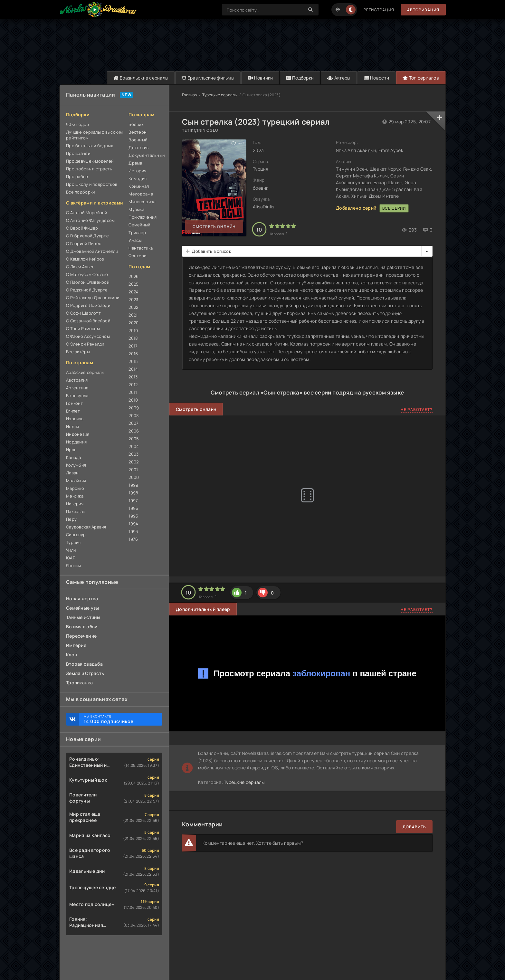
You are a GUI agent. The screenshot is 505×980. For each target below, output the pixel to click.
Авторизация (423, 10)
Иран (71, 450)
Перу (71, 519)
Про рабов (77, 176)
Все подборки (80, 192)
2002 (133, 462)
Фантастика (141, 248)
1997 (133, 500)
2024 (133, 292)
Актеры (339, 78)
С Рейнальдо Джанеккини (93, 298)
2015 (133, 361)
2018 (133, 338)
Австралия (77, 380)
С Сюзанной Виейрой (88, 321)
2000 (134, 477)
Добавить (414, 827)
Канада (74, 457)
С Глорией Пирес (84, 243)
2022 (133, 307)
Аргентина (77, 388)
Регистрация (379, 10)
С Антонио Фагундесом (91, 220)
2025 (133, 284)
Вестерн (138, 132)
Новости (377, 78)
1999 (133, 485)
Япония (74, 566)
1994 (133, 524)
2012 (133, 385)
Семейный (139, 225)
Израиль (75, 419)
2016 (133, 354)
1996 (133, 508)
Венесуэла (77, 395)
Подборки (300, 78)
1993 (133, 531)
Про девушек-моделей (90, 161)
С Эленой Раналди (85, 344)
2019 (133, 330)
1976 (133, 539)
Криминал (139, 186)
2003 (133, 454)
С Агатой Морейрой (87, 213)
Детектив (138, 147)
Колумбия (76, 465)
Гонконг (74, 403)
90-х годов (77, 124)
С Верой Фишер (82, 228)
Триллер (137, 233)
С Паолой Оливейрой (88, 282)
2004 (134, 446)
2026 (133, 276)
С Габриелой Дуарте (87, 236)
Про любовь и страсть (89, 169)
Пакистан (76, 511)
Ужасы (135, 240)
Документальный (145, 155)
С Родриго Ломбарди (88, 305)
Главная (190, 95)
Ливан (72, 473)
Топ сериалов (421, 78)
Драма (135, 163)
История (137, 171)
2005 (134, 439)
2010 (133, 400)
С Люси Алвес (80, 267)
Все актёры (78, 352)
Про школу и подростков (92, 184)
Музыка (136, 209)
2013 (133, 377)
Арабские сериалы (85, 372)
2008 (134, 415)
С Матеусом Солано (87, 274)
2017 (133, 346)
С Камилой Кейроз (85, 259)
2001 (133, 470)
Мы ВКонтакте (120, 719)
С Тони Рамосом (83, 328)
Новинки (260, 78)
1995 (133, 516)
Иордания (76, 442)
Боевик (136, 124)
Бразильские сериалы (141, 78)
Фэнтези (137, 256)
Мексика (75, 496)
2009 (134, 408)
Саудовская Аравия (86, 527)
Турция (73, 542)
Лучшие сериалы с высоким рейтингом (95, 135)
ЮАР (71, 558)
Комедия (138, 178)
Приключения (143, 217)
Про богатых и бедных (90, 146)
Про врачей (78, 153)
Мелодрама (141, 194)
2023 (133, 300)
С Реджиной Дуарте (87, 290)
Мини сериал (142, 202)
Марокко (75, 488)
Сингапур (76, 535)
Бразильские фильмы (208, 78)
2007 (133, 423)
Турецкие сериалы (220, 95)
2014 (133, 369)
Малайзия (76, 480)
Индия (72, 426)
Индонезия (78, 434)
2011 (133, 392)
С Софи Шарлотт (83, 313)
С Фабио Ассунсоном (88, 336)
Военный (138, 140)
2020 (133, 323)
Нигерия (75, 504)
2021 (133, 315)
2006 (134, 431)
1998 (133, 493)
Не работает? (417, 409)
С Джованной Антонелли (92, 251)
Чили (71, 550)
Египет (73, 411)
